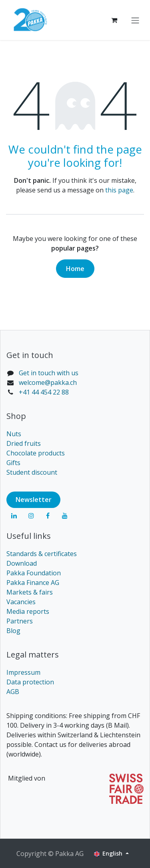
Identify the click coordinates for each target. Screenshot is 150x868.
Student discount (32, 472)
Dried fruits (24, 443)
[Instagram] (31, 516)
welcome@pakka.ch (48, 382)
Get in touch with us (49, 373)
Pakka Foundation (34, 573)
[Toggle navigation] (135, 20)
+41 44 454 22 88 (44, 392)
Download (22, 563)
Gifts (13, 463)
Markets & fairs (30, 592)
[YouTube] (65, 516)
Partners (20, 621)
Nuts (14, 434)
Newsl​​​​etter (34, 500)
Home (75, 269)
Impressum (23, 672)
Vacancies (21, 602)
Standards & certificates (42, 554)
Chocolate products (36, 453)
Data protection (30, 682)
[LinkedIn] (14, 516)
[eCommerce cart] (114, 20)
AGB (13, 692)
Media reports (28, 611)
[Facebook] (48, 516)
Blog (13, 631)
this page (119, 190)
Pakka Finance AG (33, 583)
